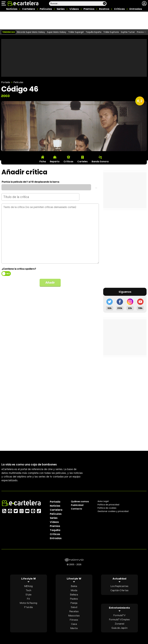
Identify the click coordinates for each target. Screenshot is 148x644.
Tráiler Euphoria (111, 32)
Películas (46, 9)
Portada (5, 82)
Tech (28, 590)
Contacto (77, 509)
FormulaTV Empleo (119, 619)
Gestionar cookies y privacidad (113, 511)
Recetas (74, 611)
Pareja (74, 603)
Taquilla (55, 530)
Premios (89, 9)
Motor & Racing (28, 603)
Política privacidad (108, 505)
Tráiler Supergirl (76, 32)
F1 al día (28, 607)
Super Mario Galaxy (57, 32)
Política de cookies (107, 508)
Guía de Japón (119, 628)
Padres (74, 599)
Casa (74, 624)
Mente (74, 628)
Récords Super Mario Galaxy (31, 32)
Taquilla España (94, 32)
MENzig (29, 586)
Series (61, 9)
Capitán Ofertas (120, 590)
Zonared (119, 623)
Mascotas (74, 615)
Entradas (136, 9)
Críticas (119, 9)
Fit (28, 599)
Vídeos (74, 9)
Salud (74, 607)
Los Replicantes (119, 586)
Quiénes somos (80, 501)
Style (28, 594)
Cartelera (29, 9)
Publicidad (77, 505)
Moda (74, 590)
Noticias (12, 9)
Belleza (74, 594)
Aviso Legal (103, 501)
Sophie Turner (128, 32)
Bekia (74, 586)
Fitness (74, 620)
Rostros (104, 9)
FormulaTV (119, 615)
